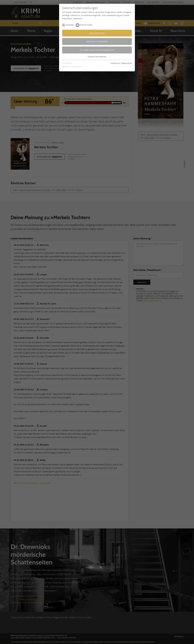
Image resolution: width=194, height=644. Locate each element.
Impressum (115, 63)
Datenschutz (127, 63)
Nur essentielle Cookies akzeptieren (97, 50)
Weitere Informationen (97, 57)
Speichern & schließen (97, 41)
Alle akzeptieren (97, 33)
